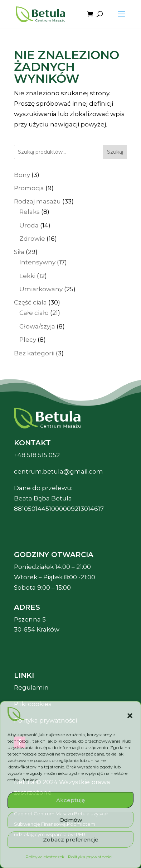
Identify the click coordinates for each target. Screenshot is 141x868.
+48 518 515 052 (37, 455)
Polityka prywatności (90, 857)
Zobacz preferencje (71, 840)
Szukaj (115, 152)
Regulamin (31, 687)
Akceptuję (70, 800)
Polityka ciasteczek (45, 857)
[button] (130, 716)
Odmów (71, 820)
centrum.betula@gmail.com (59, 471)
